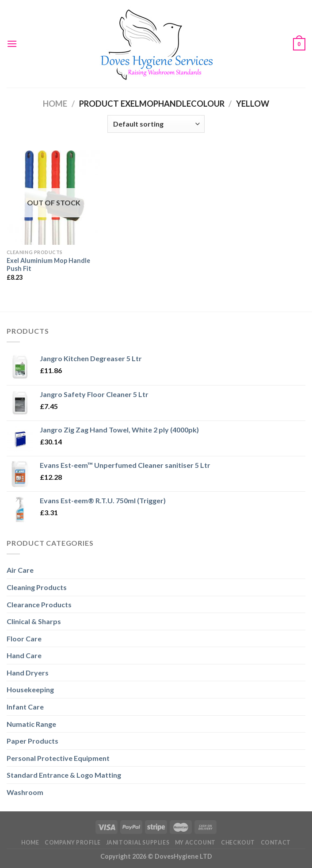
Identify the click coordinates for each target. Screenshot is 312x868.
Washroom (25, 792)
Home (55, 104)
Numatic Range (31, 724)
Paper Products (32, 741)
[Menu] (12, 44)
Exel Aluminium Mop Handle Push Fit (48, 265)
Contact (276, 843)
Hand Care (24, 655)
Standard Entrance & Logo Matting (64, 775)
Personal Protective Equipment (58, 758)
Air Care (20, 570)
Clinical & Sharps (34, 621)
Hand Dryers (28, 673)
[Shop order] (156, 124)
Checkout (238, 843)
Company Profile (72, 843)
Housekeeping (30, 689)
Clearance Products (39, 604)
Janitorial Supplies (138, 843)
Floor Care (24, 638)
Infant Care (25, 707)
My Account (195, 843)
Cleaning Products (37, 587)
